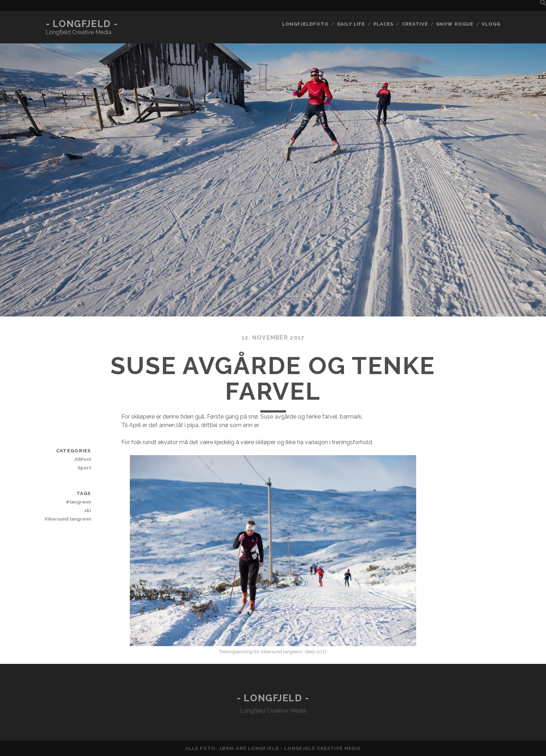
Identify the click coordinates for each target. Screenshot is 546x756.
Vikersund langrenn (68, 519)
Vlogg (491, 24)
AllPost (83, 459)
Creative (415, 24)
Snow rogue (455, 24)
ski (88, 510)
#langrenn (78, 502)
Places (383, 24)
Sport (84, 468)
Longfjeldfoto (306, 24)
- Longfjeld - (82, 24)
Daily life (351, 24)
